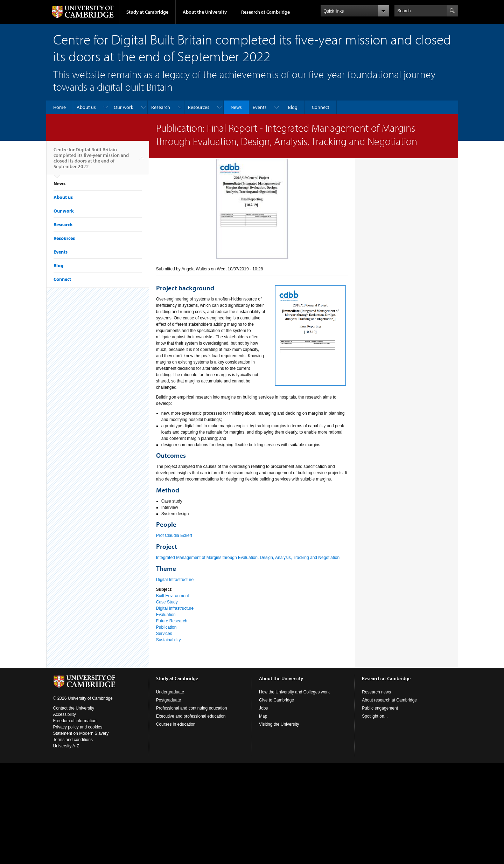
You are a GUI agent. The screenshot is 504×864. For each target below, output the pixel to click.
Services (164, 634)
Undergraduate (170, 692)
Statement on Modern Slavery (81, 733)
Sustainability (169, 640)
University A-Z (66, 746)
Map (263, 716)
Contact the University (74, 708)
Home (59, 107)
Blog (293, 107)
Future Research (172, 621)
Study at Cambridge (147, 12)
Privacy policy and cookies (78, 727)
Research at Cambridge (265, 12)
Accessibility (65, 714)
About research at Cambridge (389, 700)
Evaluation (166, 615)
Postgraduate (169, 700)
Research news (376, 692)
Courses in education (176, 724)
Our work (124, 107)
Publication (166, 627)
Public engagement (380, 708)
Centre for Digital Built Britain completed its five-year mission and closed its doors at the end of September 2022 (91, 161)
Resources (199, 107)
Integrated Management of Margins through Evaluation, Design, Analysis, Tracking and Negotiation (248, 558)
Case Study (167, 602)
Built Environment (173, 596)
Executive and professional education (191, 716)
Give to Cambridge (276, 700)
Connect (321, 107)
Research (161, 107)
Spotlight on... (375, 716)
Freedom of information (75, 721)
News (236, 107)
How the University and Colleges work (294, 692)
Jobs (263, 708)
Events (260, 107)
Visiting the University (279, 724)
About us (86, 107)
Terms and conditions (73, 740)
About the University (205, 12)
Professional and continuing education (192, 708)
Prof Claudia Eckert (174, 535)
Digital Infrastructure (175, 580)
